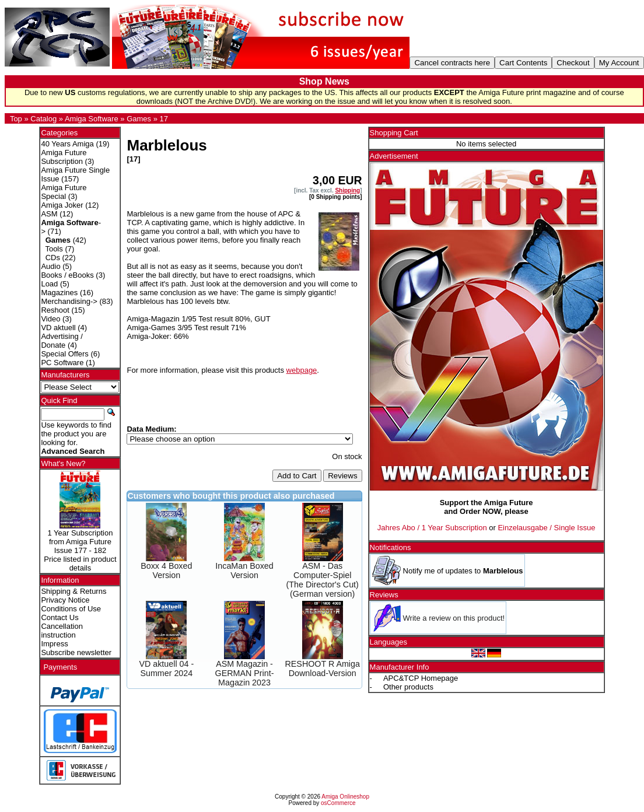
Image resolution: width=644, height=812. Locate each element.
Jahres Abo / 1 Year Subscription (432, 528)
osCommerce (338, 803)
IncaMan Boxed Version (244, 570)
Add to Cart (297, 476)
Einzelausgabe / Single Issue (546, 528)
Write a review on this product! (454, 618)
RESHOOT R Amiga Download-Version (323, 668)
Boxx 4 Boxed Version (166, 570)
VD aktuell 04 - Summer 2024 (166, 668)
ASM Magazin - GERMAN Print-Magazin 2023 (245, 673)
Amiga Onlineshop (345, 797)
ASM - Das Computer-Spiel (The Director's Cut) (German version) (323, 580)
